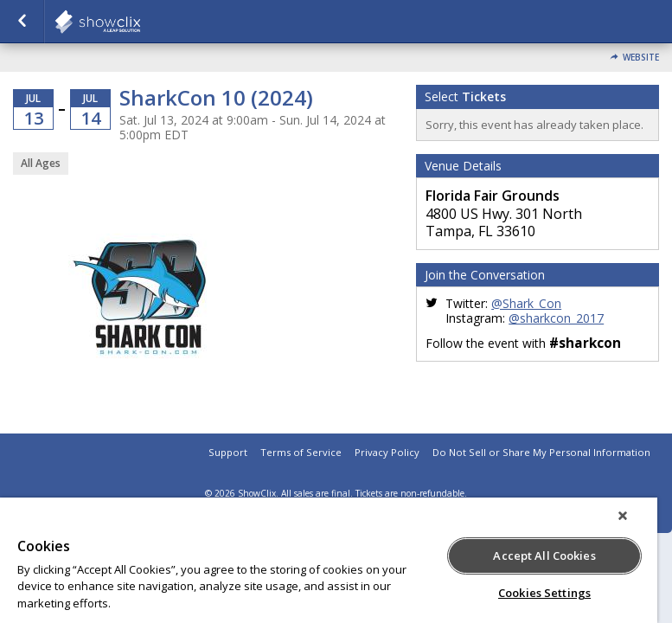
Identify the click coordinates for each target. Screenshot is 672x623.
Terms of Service (301, 452)
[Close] (623, 516)
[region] (329, 560)
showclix (140, 22)
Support (228, 452)
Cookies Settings (544, 593)
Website (641, 58)
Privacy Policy (387, 452)
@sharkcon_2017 (556, 318)
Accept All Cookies (544, 556)
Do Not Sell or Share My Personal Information (541, 452)
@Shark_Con (526, 303)
